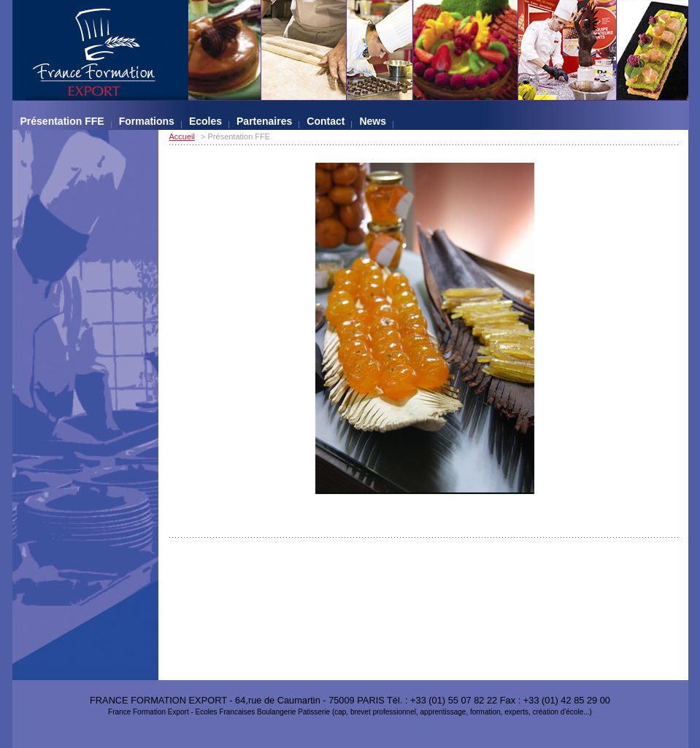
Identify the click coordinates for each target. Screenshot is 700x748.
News (373, 121)
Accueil (182, 136)
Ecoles (205, 121)
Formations (147, 121)
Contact (326, 121)
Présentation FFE (62, 121)
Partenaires (264, 121)
